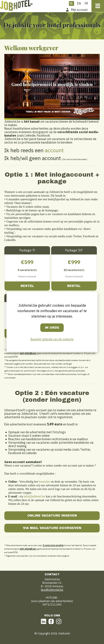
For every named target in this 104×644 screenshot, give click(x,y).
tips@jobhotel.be (52, 590)
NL (71, 3)
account (54, 150)
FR (86, 3)
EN (79, 3)
